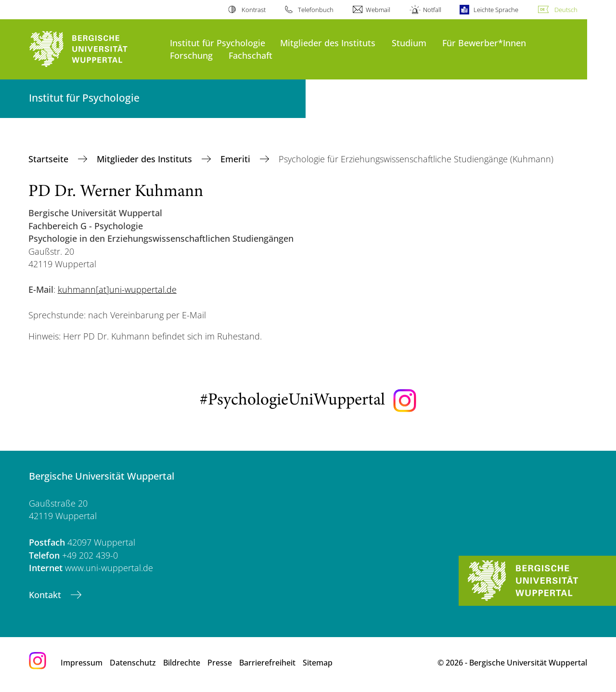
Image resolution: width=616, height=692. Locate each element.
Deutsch (566, 10)
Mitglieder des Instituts (328, 43)
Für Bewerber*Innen (484, 43)
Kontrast (254, 10)
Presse (220, 663)
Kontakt (46, 595)
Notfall (432, 10)
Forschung (191, 55)
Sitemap (318, 663)
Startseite (50, 159)
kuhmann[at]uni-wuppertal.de (117, 289)
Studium (409, 43)
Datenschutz (133, 663)
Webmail (378, 10)
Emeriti (237, 159)
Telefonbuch (316, 10)
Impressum (82, 663)
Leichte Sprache (496, 10)
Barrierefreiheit (267, 663)
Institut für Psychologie (218, 43)
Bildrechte (182, 663)
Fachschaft (250, 55)
